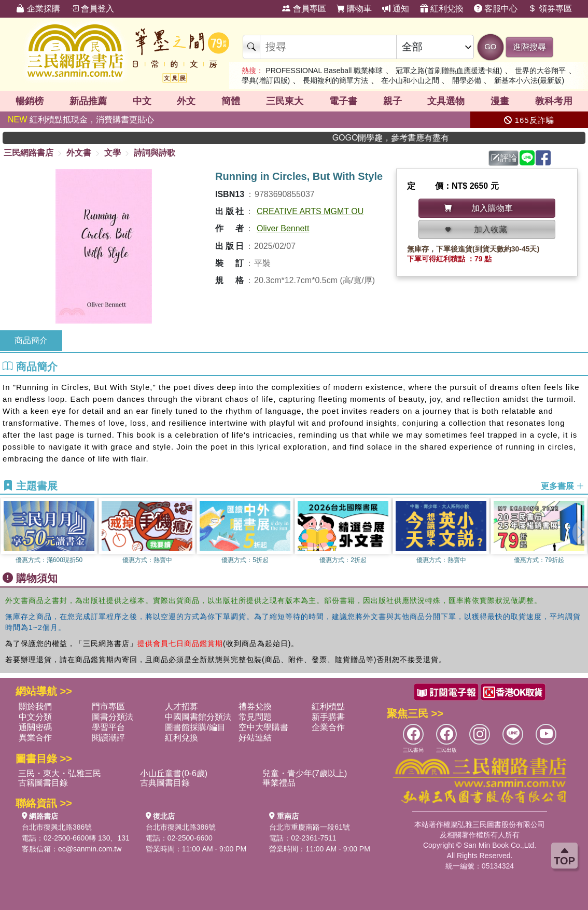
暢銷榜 (30, 101)
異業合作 (35, 738)
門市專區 (108, 706)
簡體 (231, 101)
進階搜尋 (529, 47)
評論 (504, 158)
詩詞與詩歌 (155, 153)
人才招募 (181, 706)
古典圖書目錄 (165, 783)
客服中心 (496, 9)
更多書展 (563, 486)
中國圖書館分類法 (198, 717)
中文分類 (35, 717)
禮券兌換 (255, 706)
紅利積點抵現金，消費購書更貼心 (81, 120)
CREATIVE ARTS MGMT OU (310, 211)
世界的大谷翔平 (540, 71)
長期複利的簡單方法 (335, 80)
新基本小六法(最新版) (529, 80)
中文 (142, 101)
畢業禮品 (279, 783)
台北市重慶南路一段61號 (310, 827)
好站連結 (255, 738)
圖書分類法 (113, 717)
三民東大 (285, 101)
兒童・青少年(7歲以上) (305, 773)
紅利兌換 (442, 9)
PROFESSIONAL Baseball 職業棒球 (324, 71)
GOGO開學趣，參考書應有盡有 (409, 138)
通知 (396, 9)
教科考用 (554, 101)
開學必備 (467, 80)
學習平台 (108, 727)
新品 (88, 101)
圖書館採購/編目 (195, 727)
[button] (580, 533)
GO (490, 46)
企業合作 (328, 727)
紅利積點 (328, 706)
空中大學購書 (263, 727)
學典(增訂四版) (266, 80)
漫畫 (500, 101)
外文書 (79, 153)
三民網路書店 (29, 153)
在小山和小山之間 (410, 80)
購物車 (354, 9)
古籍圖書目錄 (43, 783)
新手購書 (328, 717)
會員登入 (92, 9)
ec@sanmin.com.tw (90, 849)
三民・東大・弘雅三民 (60, 773)
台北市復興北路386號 (57, 827)
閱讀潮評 (108, 738)
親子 (393, 101)
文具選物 (446, 101)
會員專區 (304, 9)
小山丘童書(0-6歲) (174, 773)
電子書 (343, 101)
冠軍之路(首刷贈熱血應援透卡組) (449, 71)
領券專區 (550, 9)
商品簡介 (31, 340)
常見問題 (255, 717)
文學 (113, 153)
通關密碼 (35, 727)
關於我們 (35, 706)
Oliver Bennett (283, 228)
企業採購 (38, 9)
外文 (186, 101)
